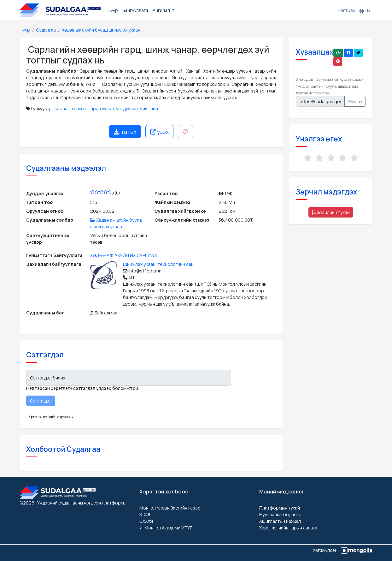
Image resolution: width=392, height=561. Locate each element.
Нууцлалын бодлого (280, 514)
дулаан (130, 108)
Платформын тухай (280, 508)
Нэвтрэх (346, 10)
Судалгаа (46, 30)
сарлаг (62, 108)
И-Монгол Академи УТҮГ (166, 528)
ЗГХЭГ (145, 514)
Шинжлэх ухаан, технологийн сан (158, 264)
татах (125, 132)
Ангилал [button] (162, 10)
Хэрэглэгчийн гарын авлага (288, 528)
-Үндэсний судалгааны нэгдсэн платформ (80, 503)
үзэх (159, 132)
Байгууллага (135, 10)
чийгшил (149, 108)
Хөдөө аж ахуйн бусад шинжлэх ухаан (101, 30)
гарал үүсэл (101, 108)
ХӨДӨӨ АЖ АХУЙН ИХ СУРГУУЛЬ (124, 255)
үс (118, 108)
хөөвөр (79, 108)
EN (365, 10)
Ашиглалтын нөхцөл (280, 521)
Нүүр (113, 10)
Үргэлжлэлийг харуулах (51, 417)
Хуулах (355, 101)
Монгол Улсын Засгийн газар (170, 508)
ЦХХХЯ (146, 521)
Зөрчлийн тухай (331, 212)
